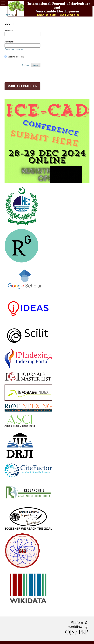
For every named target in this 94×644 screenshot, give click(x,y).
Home (7, 15)
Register (25, 65)
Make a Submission (22, 86)
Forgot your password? (14, 49)
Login (36, 65)
